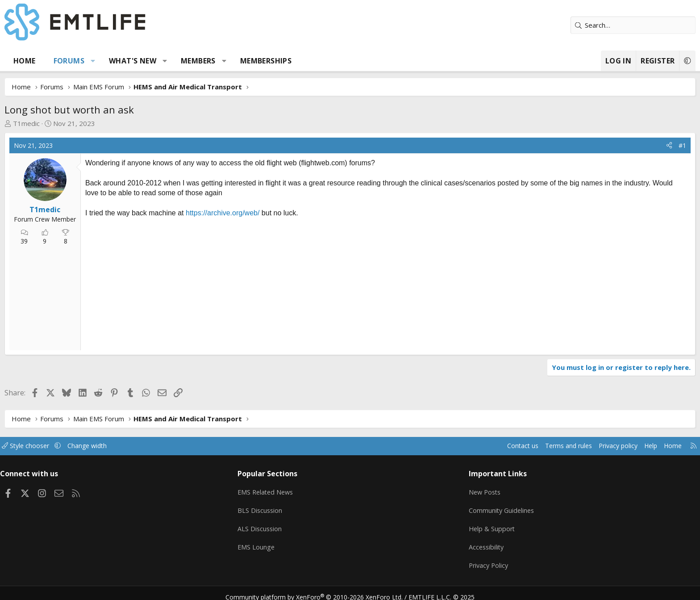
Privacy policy (544, 446)
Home (87, 61)
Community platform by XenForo (320, 589)
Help (579, 446)
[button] (155, 61)
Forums (131, 61)
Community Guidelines (481, 508)
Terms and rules (491, 446)
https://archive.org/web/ (285, 213)
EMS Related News (291, 490)
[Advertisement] (219, 283)
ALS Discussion (284, 525)
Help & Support (471, 525)
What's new (195, 61)
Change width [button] (161, 446)
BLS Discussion (284, 508)
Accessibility (465, 542)
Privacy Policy (468, 560)
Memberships (328, 61)
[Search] (571, 25)
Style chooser (97, 446)
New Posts (464, 490)
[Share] (607, 146)
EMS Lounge (280, 542)
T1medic (88, 123)
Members (260, 61)
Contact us (443, 446)
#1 (620, 145)
